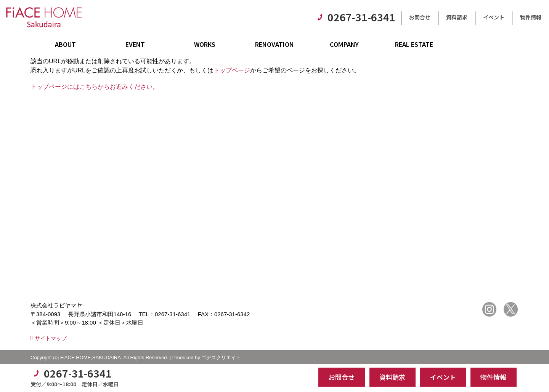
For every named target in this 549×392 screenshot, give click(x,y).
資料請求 (457, 17)
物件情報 (531, 17)
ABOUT (65, 44)
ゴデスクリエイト (221, 358)
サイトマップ (51, 338)
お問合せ (420, 17)
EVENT (135, 44)
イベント (494, 17)
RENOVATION (274, 44)
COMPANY (344, 44)
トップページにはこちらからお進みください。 (95, 87)
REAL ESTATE (414, 44)
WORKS (205, 44)
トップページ (232, 70)
